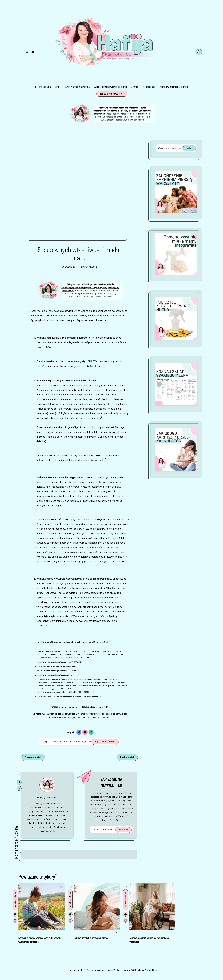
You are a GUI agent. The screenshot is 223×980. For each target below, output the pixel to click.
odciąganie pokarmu (112, 714)
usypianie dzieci (77, 718)
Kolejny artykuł (127, 757)
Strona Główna (43, 87)
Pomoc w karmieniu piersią (174, 87)
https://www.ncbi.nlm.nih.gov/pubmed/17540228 (56, 675)
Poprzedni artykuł (33, 757)
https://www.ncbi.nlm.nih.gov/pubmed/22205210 (56, 671)
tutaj (48, 347)
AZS (44, 714)
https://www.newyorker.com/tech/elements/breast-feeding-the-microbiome (67, 696)
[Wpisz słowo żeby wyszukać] (176, 148)
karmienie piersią (69, 707)
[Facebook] (21, 53)
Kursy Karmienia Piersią (77, 87)
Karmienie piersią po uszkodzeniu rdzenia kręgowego (149, 940)
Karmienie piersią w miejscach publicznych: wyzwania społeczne (40, 940)
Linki (58, 87)
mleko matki (95, 714)
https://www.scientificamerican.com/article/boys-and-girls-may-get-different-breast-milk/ (73, 642)
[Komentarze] (15, 914)
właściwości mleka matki (98, 718)
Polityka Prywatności (124, 970)
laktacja (73, 714)
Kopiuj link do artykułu (105, 741)
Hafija (40, 797)
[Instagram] (27, 53)
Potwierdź (123, 829)
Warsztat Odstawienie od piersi (110, 87)
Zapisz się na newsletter (111, 94)
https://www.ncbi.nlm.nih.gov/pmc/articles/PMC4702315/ (59, 662)
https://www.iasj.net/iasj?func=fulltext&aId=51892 (56, 666)
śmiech (65, 718)
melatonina (83, 714)
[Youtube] (33, 53)
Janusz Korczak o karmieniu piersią (91, 938)
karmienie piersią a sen (57, 714)
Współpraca (149, 87)
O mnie (135, 87)
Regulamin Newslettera (146, 970)
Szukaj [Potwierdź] (189, 148)
